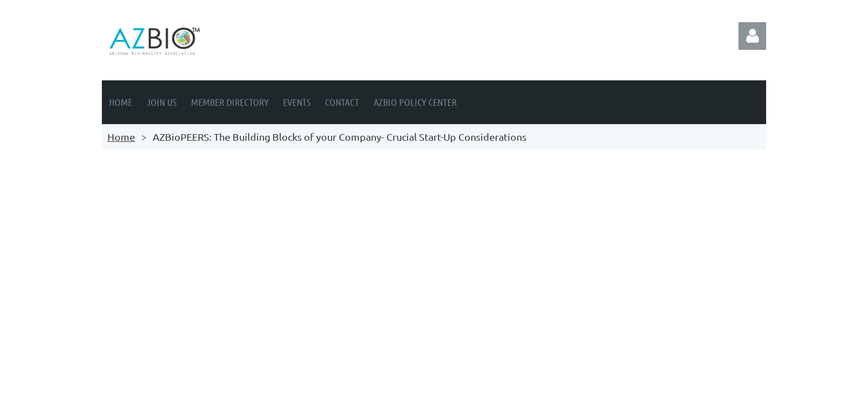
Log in (752, 36)
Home (121, 137)
